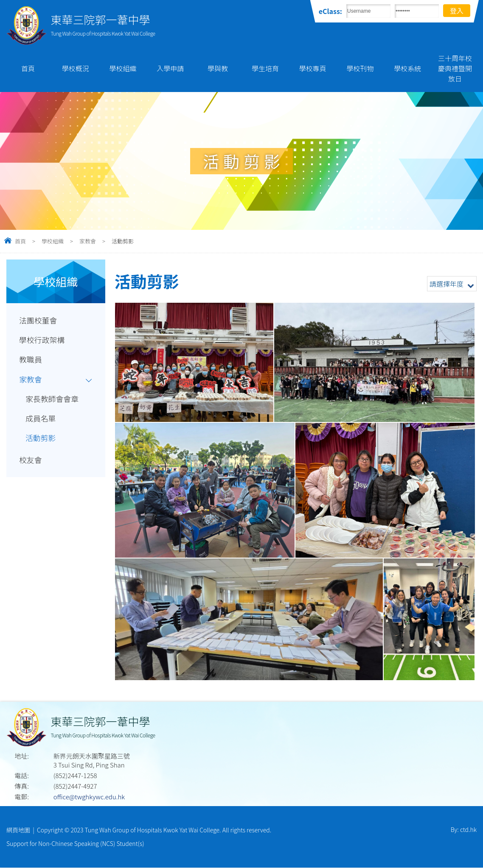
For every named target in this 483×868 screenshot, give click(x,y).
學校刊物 (360, 68)
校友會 (31, 465)
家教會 (88, 241)
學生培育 (265, 68)
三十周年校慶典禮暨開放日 (455, 68)
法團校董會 (39, 321)
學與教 (218, 68)
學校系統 (407, 68)
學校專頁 (313, 68)
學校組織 (123, 68)
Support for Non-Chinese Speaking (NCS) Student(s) (75, 844)
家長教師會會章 (53, 402)
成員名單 (41, 422)
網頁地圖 (18, 830)
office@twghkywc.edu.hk (89, 797)
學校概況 (76, 68)
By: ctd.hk (464, 830)
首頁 (28, 68)
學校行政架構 (43, 341)
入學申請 (170, 68)
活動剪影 (41, 443)
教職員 (31, 361)
